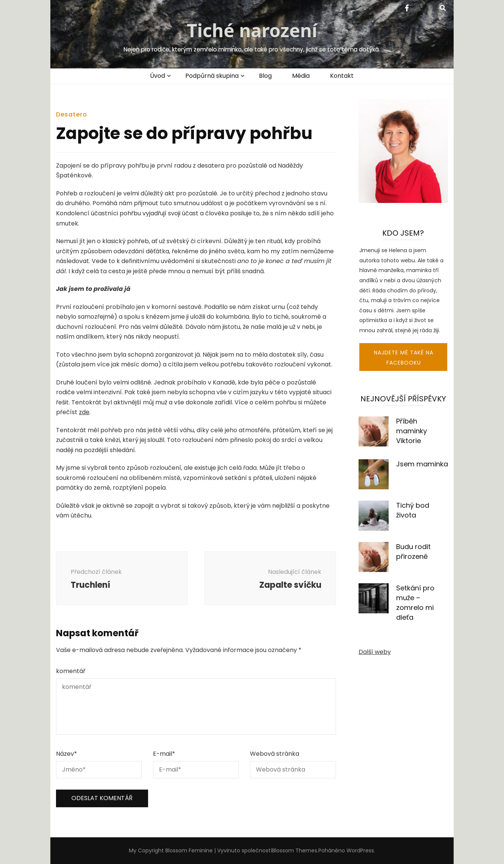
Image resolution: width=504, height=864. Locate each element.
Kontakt (342, 76)
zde (84, 412)
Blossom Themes (295, 850)
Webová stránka (275, 754)
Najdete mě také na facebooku (404, 358)
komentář (71, 671)
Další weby (375, 652)
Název (67, 754)
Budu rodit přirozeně (413, 552)
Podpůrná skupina (212, 76)
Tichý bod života (413, 510)
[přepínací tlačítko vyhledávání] (443, 8)
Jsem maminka (422, 464)
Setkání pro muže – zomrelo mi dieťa (415, 603)
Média (301, 76)
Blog (265, 76)
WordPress (360, 850)
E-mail (164, 754)
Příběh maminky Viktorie (412, 431)
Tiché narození (252, 30)
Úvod (157, 76)
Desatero (72, 114)
